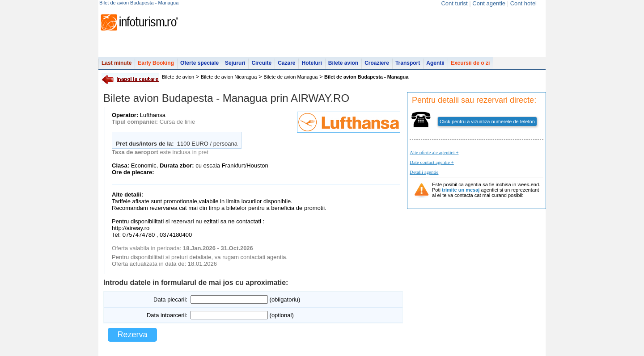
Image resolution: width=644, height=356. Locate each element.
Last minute (117, 63)
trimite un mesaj (461, 190)
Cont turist (454, 3)
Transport (408, 63)
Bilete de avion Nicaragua (229, 77)
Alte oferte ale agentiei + (434, 152)
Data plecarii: (170, 299)
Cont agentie (489, 3)
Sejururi (235, 63)
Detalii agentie (424, 172)
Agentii (435, 63)
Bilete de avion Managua (290, 77)
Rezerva (132, 335)
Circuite (261, 63)
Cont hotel (523, 3)
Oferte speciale (199, 63)
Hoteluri (311, 63)
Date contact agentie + (432, 162)
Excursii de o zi (470, 63)
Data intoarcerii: (167, 315)
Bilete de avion (178, 77)
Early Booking (156, 63)
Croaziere (377, 63)
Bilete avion (343, 63)
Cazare (286, 63)
